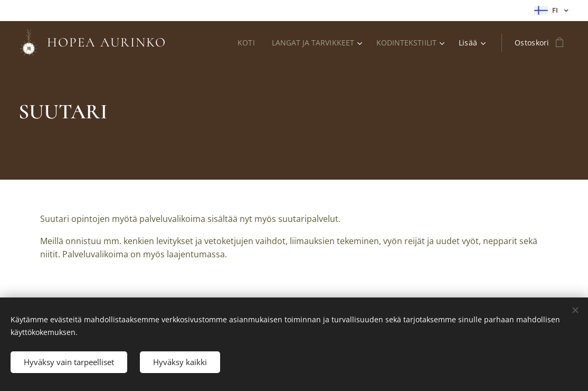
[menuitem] (245, 43)
